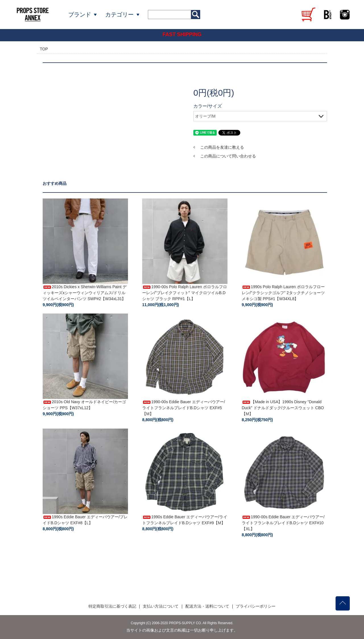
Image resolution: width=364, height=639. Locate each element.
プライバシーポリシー (256, 606)
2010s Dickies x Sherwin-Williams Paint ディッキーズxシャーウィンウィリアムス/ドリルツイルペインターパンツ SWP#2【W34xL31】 (85, 293)
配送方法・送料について (207, 606)
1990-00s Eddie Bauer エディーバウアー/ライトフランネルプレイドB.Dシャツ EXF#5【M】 (184, 408)
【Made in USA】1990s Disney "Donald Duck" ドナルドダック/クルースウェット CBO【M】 (283, 408)
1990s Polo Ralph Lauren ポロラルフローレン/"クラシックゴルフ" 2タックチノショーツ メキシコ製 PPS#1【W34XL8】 (283, 293)
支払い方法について (161, 606)
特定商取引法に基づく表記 (112, 606)
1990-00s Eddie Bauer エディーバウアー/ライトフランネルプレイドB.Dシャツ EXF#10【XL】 (283, 523)
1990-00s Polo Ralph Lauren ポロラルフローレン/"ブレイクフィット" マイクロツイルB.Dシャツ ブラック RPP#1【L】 (185, 293)
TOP (44, 49)
